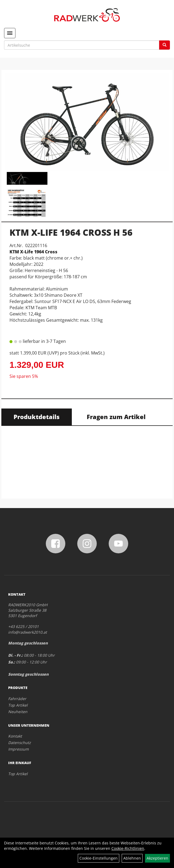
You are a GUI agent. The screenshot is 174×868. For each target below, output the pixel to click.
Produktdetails (37, 417)
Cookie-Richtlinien (128, 848)
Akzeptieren (157, 858)
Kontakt (15, 736)
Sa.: (12, 662)
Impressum (18, 749)
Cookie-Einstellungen (99, 858)
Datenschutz (20, 743)
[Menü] (10, 33)
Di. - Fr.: (15, 655)
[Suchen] (165, 45)
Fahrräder (17, 699)
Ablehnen (132, 858)
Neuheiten (18, 712)
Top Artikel (18, 705)
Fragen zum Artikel (116, 417)
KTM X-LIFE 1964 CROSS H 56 (71, 232)
